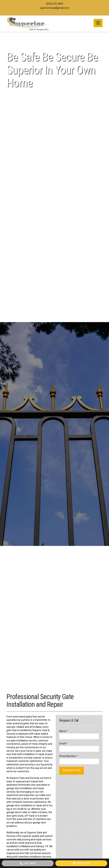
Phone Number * (79, 759)
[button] (98, 23)
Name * (79, 734)
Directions (81, 863)
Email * (79, 746)
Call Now (28, 863)
